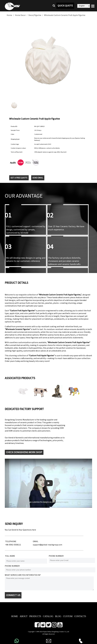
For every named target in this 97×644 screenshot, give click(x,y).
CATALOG (48, 616)
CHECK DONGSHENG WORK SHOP (24, 452)
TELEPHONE (11, 541)
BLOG (58, 616)
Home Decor (20, 15)
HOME (15, 616)
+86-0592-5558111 (13, 545)
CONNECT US (13, 595)
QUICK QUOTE (65, 6)
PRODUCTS (35, 616)
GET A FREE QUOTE (19, 178)
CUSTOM (68, 616)
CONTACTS (80, 616)
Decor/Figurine (35, 15)
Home (9, 15)
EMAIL (36, 541)
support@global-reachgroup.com (47, 545)
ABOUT (24, 616)
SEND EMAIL (38, 178)
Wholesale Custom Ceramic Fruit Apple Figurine (65, 15)
